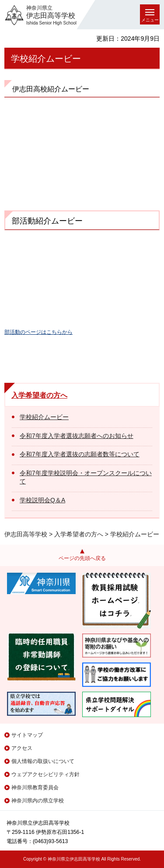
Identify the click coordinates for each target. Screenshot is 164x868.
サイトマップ (27, 735)
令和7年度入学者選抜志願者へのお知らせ (77, 436)
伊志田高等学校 (26, 534)
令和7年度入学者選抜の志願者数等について (80, 454)
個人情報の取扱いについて (43, 761)
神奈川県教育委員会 (35, 787)
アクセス (22, 748)
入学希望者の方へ (39, 395)
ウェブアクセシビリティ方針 (45, 774)
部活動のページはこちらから (38, 332)
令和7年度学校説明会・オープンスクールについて (86, 477)
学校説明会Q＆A (42, 500)
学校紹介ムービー (44, 417)
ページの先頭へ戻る (82, 558)
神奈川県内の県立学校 (38, 801)
